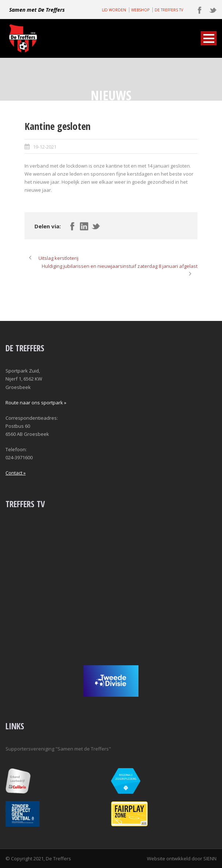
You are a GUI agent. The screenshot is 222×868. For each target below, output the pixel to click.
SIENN (210, 858)
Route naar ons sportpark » (36, 403)
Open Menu (209, 38)
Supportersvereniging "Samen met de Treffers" (58, 749)
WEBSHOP (140, 10)
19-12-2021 (45, 147)
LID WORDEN (114, 10)
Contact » (16, 473)
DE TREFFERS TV (169, 10)
